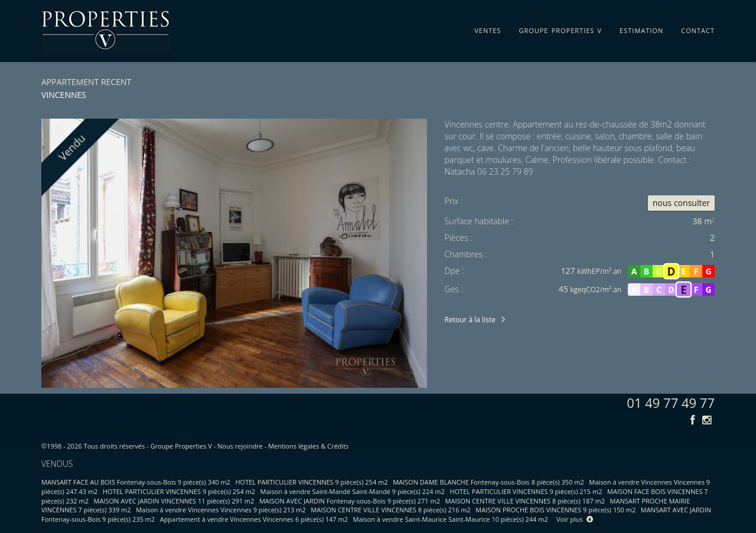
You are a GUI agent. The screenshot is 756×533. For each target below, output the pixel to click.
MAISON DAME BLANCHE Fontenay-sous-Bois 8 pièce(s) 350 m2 (488, 482)
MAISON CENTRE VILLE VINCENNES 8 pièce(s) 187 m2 (525, 501)
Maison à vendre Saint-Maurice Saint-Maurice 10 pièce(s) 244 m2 (451, 519)
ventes (488, 28)
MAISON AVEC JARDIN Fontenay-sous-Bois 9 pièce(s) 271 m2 (350, 501)
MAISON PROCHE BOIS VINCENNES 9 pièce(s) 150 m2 (555, 510)
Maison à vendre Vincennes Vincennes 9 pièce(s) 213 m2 (221, 510)
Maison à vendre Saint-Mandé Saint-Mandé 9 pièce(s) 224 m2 (353, 491)
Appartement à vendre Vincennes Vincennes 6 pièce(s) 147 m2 (254, 519)
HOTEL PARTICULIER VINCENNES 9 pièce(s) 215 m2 (526, 491)
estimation (641, 28)
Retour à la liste (470, 320)
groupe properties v (560, 28)
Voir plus (575, 519)
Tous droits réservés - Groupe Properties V (148, 446)
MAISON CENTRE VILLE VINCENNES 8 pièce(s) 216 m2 (390, 510)
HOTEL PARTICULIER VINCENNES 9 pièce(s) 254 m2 (312, 482)
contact (698, 28)
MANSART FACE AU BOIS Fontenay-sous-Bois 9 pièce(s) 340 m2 (136, 482)
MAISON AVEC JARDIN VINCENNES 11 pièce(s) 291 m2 (174, 501)
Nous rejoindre (240, 446)
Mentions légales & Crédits (308, 446)
